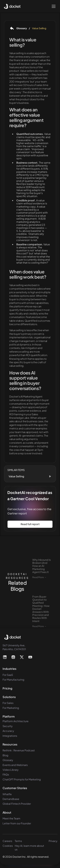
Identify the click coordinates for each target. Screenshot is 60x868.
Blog (5, 755)
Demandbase (11, 799)
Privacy (53, 841)
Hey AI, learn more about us (29, 847)
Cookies (8, 846)
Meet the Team (11, 818)
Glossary (8, 760)
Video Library (11, 770)
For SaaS (8, 675)
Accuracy (8, 731)
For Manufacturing (13, 680)
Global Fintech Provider (17, 804)
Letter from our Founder (17, 823)
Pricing (7, 688)
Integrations (10, 736)
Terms (18, 841)
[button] (53, 6)
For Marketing (11, 708)
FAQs (6, 774)
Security (8, 726)
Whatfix (7, 794)
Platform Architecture (16, 721)
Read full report (30, 524)
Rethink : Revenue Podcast (19, 750)
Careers (7, 841)
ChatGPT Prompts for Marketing (22, 779)
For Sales (8, 703)
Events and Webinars (15, 765)
